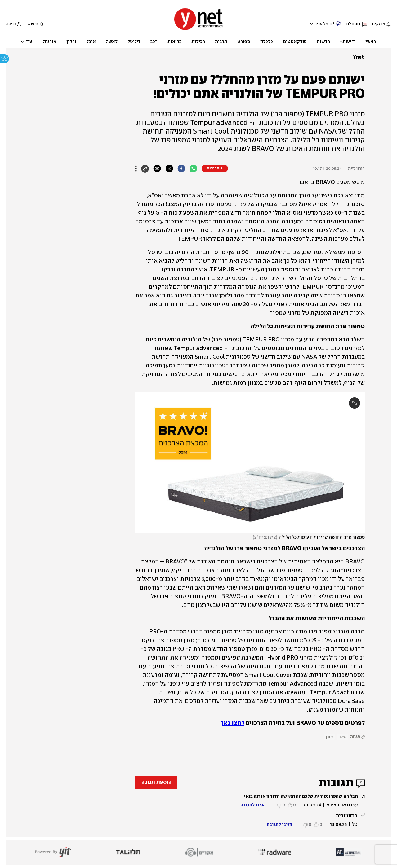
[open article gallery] (250, 462)
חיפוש (33, 24)
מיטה (342, 737)
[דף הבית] (198, 30)
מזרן (329, 737)
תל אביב (321, 24)
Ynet (358, 57)
